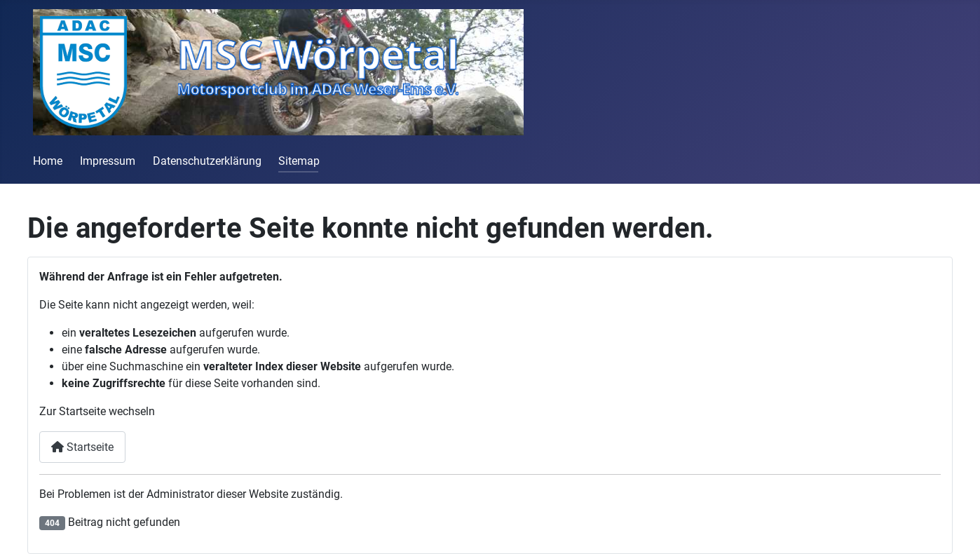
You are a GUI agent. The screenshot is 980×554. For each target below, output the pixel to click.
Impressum (108, 161)
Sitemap (299, 161)
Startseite (82, 447)
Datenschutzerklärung (207, 161)
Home (48, 161)
